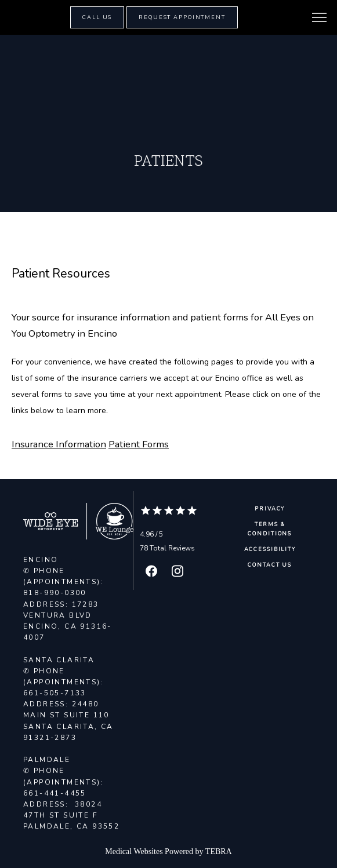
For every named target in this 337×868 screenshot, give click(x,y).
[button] (320, 19)
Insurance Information (59, 444)
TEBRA (219, 851)
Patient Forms (139, 444)
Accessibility (270, 549)
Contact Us (270, 565)
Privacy (270, 509)
